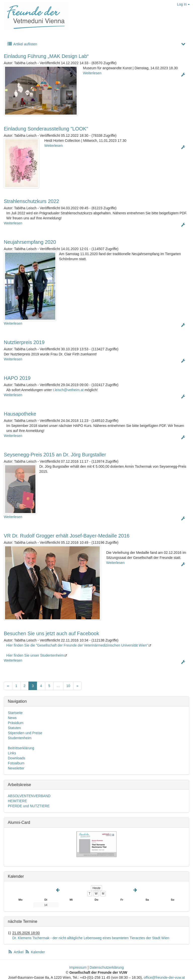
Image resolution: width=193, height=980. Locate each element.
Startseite (15, 713)
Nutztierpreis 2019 (24, 342)
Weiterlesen (92, 73)
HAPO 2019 (17, 378)
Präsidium (16, 723)
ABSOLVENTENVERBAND (29, 796)
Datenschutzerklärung (107, 967)
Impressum (78, 967)
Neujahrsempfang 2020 (30, 242)
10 (68, 686)
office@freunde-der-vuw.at (164, 977)
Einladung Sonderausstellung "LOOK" (46, 129)
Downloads (16, 758)
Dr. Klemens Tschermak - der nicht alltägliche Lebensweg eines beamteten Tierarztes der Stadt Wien (91, 938)
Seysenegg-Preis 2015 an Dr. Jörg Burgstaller (55, 455)
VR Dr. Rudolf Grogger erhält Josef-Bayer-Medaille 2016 (67, 536)
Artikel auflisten (22, 44)
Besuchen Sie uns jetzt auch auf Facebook (51, 633)
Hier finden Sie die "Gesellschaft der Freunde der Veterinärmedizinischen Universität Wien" (77, 645)
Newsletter (16, 768)
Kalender (35, 952)
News (12, 718)
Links (12, 753)
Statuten (14, 728)
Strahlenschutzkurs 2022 (31, 201)
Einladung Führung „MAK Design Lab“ (46, 56)
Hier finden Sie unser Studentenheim (35, 655)
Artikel (16, 952)
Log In (183, 4)
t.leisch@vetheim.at (68, 390)
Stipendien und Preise (25, 733)
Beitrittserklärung (21, 748)
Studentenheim (20, 738)
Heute (96, 888)
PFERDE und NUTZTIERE (29, 806)
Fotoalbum (16, 763)
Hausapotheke (20, 414)
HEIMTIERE (17, 801)
